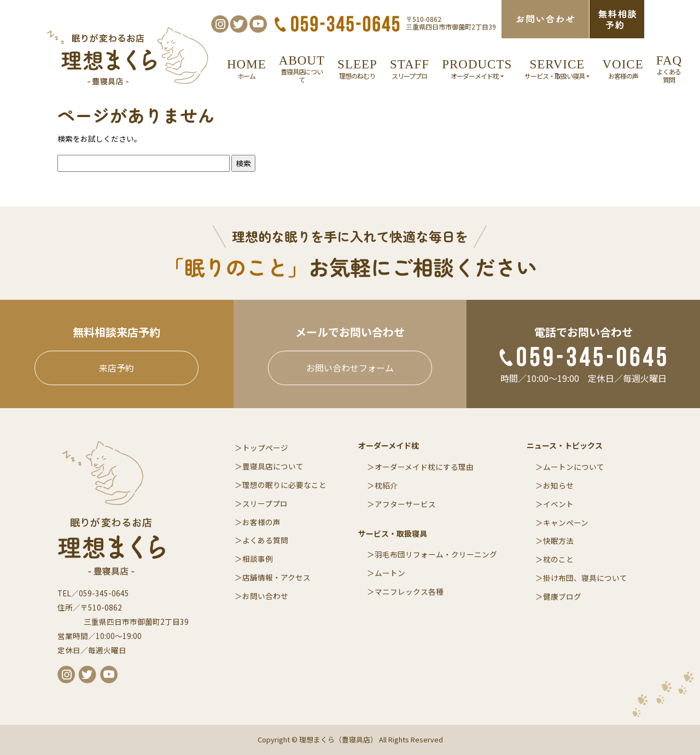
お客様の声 (261, 522)
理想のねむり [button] (357, 69)
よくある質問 (265, 540)
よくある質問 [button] (669, 69)
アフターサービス (405, 504)
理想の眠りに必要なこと (284, 485)
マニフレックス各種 (409, 591)
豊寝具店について (273, 466)
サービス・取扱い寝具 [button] (557, 69)
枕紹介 (386, 485)
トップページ (265, 448)
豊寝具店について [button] (302, 69)
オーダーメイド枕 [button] (477, 69)
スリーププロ (265, 503)
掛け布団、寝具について (585, 578)
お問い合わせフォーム (350, 368)
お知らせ (558, 485)
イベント (558, 504)
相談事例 (258, 559)
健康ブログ (562, 596)
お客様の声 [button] (623, 69)
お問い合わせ (265, 596)
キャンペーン (566, 522)
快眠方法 (558, 541)
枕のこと (558, 559)
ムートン (390, 573)
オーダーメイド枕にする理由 (424, 467)
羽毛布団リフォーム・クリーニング (436, 554)
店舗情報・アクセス (276, 577)
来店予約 (116, 368)
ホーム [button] (247, 69)
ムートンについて (574, 467)
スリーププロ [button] (410, 69)
